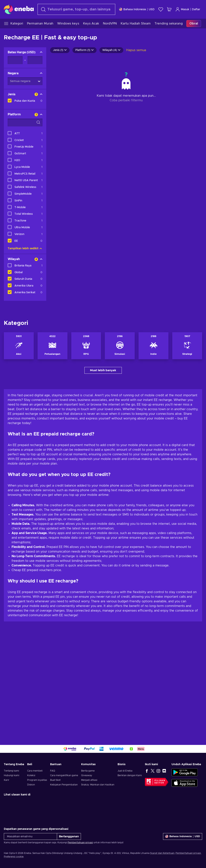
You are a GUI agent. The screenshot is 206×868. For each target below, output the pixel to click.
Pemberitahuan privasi (80, 843)
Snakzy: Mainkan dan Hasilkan (98, 785)
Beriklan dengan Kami (130, 775)
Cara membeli (35, 771)
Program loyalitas (37, 780)
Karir (7, 780)
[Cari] (76, 9)
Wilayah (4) (111, 50)
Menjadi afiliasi (89, 780)
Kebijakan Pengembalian (64, 785)
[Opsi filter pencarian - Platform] (25, 123)
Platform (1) (85, 50)
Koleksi (31, 775)
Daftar (196, 9)
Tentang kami (11, 771)
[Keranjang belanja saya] (169, 9)
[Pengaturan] (137, 9)
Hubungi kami (12, 775)
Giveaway (87, 775)
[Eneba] (19, 9)
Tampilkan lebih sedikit (25, 248)
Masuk (182, 9)
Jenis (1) (60, 50)
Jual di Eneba (125, 771)
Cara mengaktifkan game (64, 775)
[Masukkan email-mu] (30, 836)
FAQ (53, 771)
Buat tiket (55, 780)
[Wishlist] (161, 9)
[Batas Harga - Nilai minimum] (15, 60)
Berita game (88, 771)
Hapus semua (136, 50)
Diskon (31, 785)
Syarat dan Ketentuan (162, 853)
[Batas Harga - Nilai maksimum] (35, 60)
